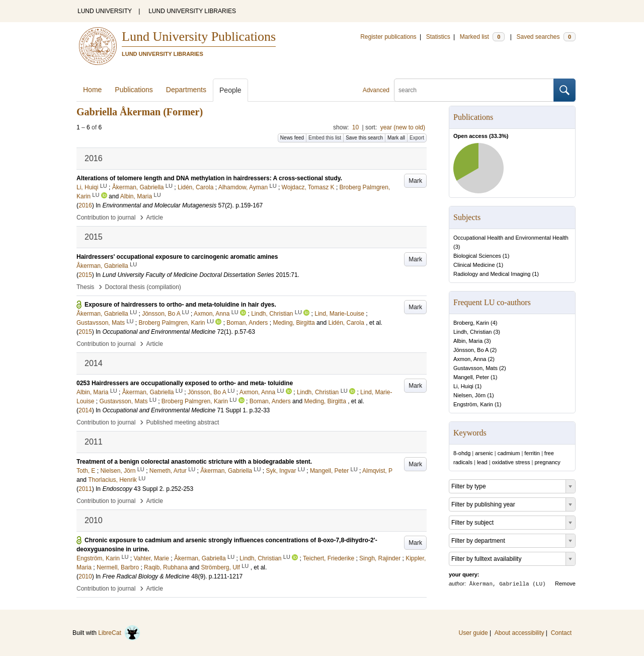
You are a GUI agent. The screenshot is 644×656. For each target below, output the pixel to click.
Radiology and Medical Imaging (492, 274)
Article (155, 217)
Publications (134, 90)
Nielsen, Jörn (469, 395)
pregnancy (547, 462)
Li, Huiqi (463, 386)
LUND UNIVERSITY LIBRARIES (192, 11)
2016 (85, 205)
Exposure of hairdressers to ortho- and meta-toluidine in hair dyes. (180, 305)
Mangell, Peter (471, 377)
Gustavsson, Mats (475, 368)
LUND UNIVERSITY (105, 11)
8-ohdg (462, 453)
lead (482, 462)
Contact (561, 633)
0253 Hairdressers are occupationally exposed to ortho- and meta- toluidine (185, 383)
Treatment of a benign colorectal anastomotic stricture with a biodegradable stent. (194, 462)
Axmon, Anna (470, 359)
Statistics (438, 37)
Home (92, 90)
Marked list (482, 37)
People (230, 90)
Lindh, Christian (472, 332)
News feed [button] (292, 138)
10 (355, 127)
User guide (473, 633)
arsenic (484, 453)
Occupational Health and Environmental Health (511, 238)
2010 (85, 576)
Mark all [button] (396, 138)
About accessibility (519, 633)
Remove (565, 584)
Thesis (85, 287)
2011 (85, 489)
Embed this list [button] (325, 138)
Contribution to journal (106, 217)
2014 (85, 410)
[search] (474, 90)
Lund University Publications (199, 37)
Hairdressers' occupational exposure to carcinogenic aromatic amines (177, 257)
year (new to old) (403, 127)
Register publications (388, 37)
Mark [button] (415, 181)
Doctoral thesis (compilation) (143, 287)
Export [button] (417, 138)
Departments (186, 90)
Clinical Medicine (474, 265)
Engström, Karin (473, 404)
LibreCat (119, 633)
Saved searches (546, 37)
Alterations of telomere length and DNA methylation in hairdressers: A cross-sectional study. (209, 178)
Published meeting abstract (183, 422)
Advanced (376, 90)
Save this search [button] (364, 138)
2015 (85, 275)
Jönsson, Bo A (471, 350)
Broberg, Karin (471, 323)
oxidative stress (511, 462)
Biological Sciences (477, 256)
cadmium (509, 453)
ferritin (532, 453)
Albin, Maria (468, 341)
